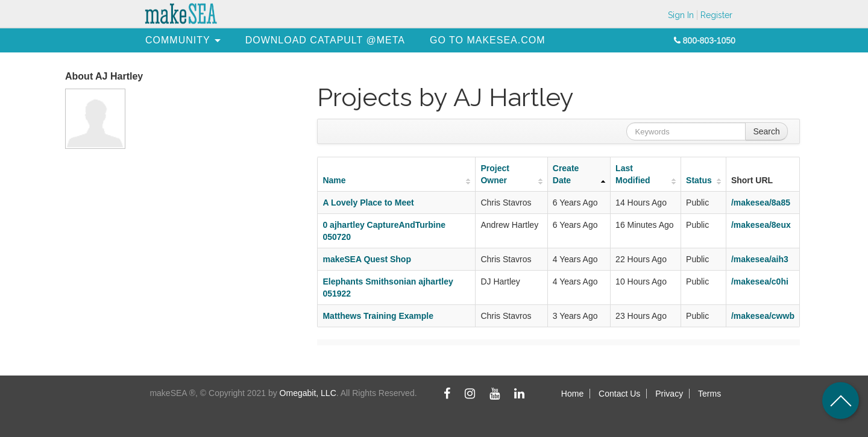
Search (766, 131)
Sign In (681, 15)
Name (334, 180)
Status (699, 180)
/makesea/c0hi (760, 281)
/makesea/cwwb (763, 316)
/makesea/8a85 (761, 203)
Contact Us (619, 394)
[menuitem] (178, 40)
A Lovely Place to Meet (368, 203)
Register (716, 15)
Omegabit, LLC (308, 393)
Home (572, 394)
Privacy (669, 394)
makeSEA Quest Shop (367, 259)
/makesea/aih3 (760, 259)
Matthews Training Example (378, 316)
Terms (709, 394)
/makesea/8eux (761, 225)
